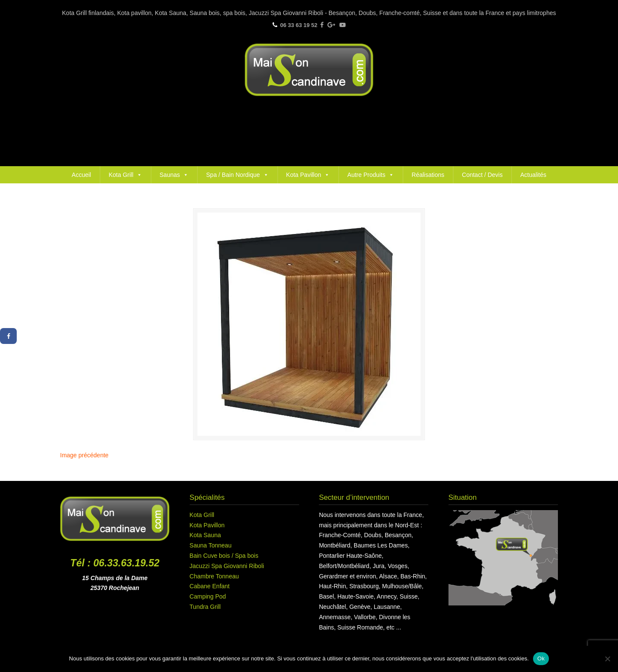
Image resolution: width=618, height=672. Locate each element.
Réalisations (428, 175)
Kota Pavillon (308, 175)
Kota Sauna (205, 535)
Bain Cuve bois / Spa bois (224, 556)
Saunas (174, 175)
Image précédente (84, 455)
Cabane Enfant (210, 586)
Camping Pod (208, 596)
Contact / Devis (482, 175)
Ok (541, 658)
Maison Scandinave (309, 70)
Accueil (81, 175)
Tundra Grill (205, 607)
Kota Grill (125, 175)
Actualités (533, 175)
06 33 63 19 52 (299, 25)
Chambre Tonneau (214, 576)
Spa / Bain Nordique (237, 175)
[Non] (607, 659)
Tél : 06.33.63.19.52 (115, 563)
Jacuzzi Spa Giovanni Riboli (227, 566)
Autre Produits (371, 175)
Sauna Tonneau (211, 545)
